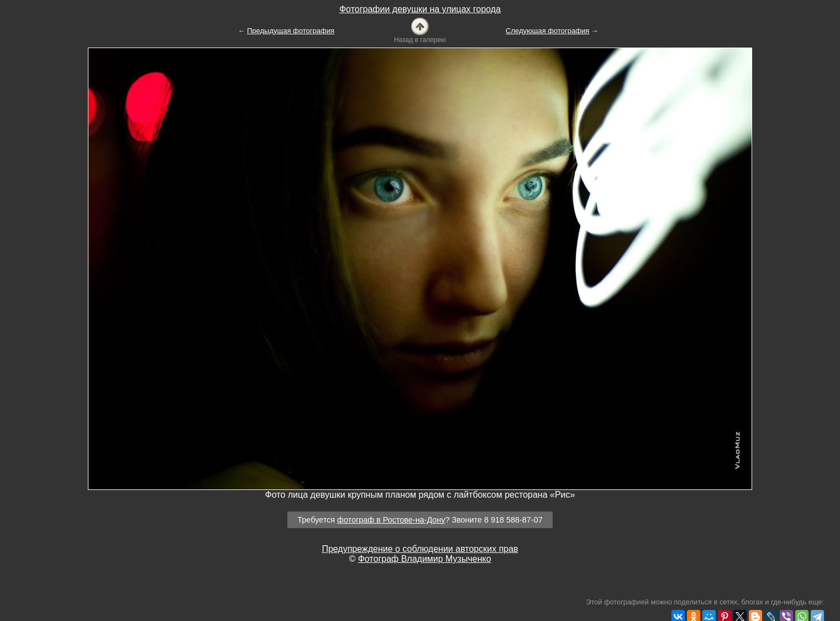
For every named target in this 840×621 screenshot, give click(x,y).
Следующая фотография (547, 31)
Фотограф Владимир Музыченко (425, 559)
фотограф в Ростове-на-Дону (391, 520)
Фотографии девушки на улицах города (420, 9)
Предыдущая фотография (291, 31)
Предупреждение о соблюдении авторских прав (420, 549)
